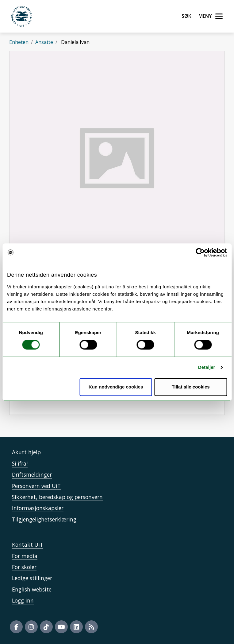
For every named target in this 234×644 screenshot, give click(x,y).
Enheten (19, 42)
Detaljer (207, 367)
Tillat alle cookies (191, 387)
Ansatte (44, 42)
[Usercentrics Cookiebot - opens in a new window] (200, 252)
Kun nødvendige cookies (116, 387)
